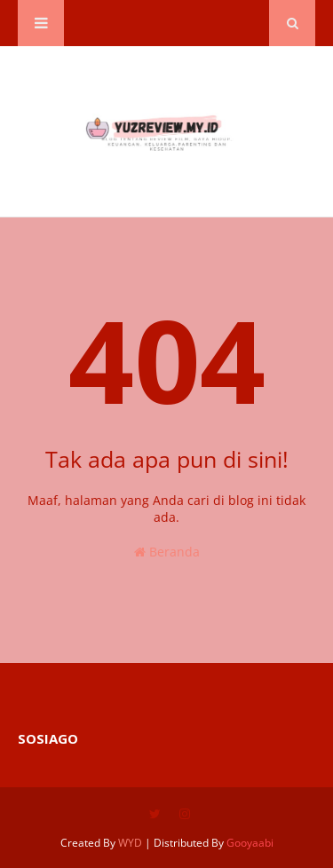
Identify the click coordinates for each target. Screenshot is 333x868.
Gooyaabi (250, 843)
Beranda (167, 552)
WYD (130, 843)
